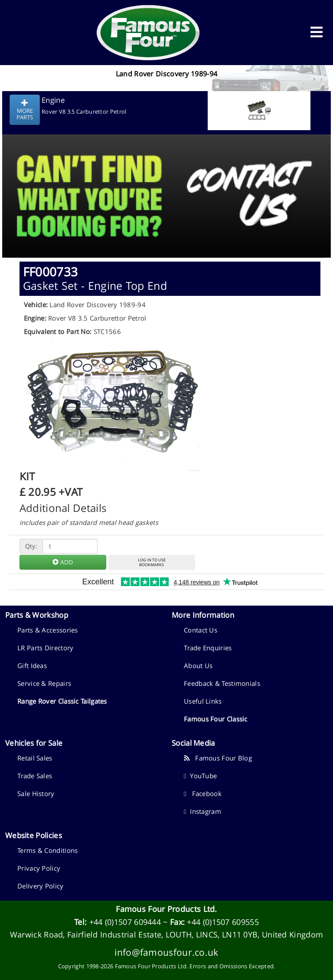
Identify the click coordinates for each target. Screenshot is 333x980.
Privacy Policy (39, 868)
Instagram (202, 811)
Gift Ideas (32, 665)
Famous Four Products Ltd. (166, 909)
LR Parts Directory (45, 648)
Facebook (203, 793)
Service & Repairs (44, 683)
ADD (63, 562)
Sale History (36, 793)
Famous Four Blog (218, 758)
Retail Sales (35, 758)
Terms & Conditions (47, 850)
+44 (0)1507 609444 (125, 922)
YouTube (200, 776)
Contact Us (201, 630)
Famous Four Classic (216, 719)
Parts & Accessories (48, 630)
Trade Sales (35, 776)
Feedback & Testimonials (222, 683)
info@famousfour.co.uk (166, 952)
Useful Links (203, 701)
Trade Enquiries (208, 648)
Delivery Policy (41, 886)
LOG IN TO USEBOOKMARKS (152, 562)
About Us (198, 665)
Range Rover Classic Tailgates (62, 701)
